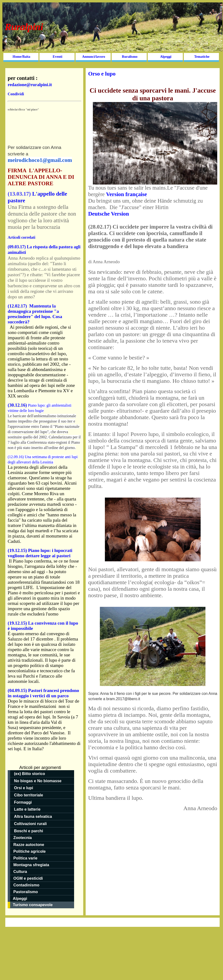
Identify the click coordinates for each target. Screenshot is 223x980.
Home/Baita (21, 57)
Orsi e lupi (23, 788)
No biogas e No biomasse (38, 781)
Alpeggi (166, 57)
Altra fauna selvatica (33, 816)
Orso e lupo (102, 74)
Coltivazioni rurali (30, 824)
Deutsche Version (108, 214)
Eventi (57, 57)
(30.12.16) (17, 405)
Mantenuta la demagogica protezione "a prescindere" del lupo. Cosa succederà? (35, 314)
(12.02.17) (19, 306)
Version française (127, 194)
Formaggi (23, 802)
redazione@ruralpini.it (30, 85)
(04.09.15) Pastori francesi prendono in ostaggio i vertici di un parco (43, 693)
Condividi (16, 94)
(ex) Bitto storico (29, 774)
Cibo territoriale (29, 795)
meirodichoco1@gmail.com (40, 160)
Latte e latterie (27, 809)
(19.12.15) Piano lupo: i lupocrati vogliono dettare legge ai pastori (40, 553)
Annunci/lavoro (94, 57)
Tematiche (202, 57)
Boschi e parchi (29, 831)
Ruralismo (130, 57)
